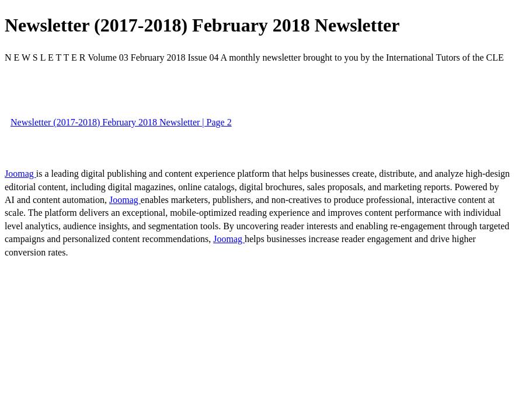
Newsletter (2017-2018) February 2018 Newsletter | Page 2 (121, 122)
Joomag (20, 174)
